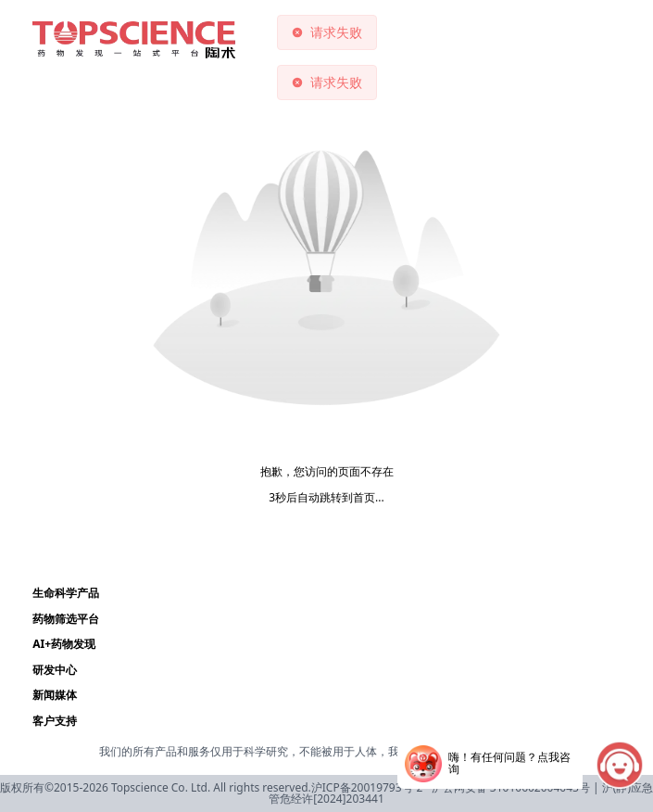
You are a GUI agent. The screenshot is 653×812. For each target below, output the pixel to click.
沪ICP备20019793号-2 (367, 787)
